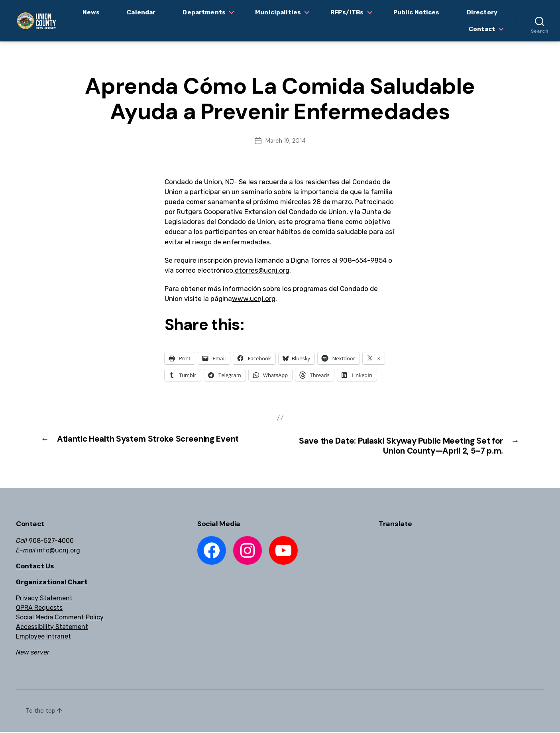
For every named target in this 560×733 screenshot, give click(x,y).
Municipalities (278, 12)
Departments (204, 12)
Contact (482, 29)
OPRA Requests (39, 609)
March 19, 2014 (286, 141)
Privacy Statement (44, 599)
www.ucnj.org (254, 299)
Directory (482, 12)
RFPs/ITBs (347, 12)
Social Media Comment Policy (60, 618)
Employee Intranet (43, 638)
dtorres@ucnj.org (262, 270)
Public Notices (417, 12)
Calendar (141, 12)
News (91, 12)
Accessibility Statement (52, 628)
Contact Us (35, 567)
